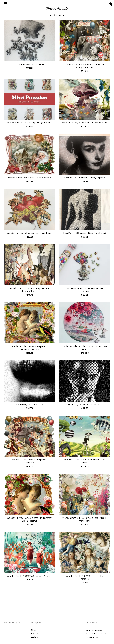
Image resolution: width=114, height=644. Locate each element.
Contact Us (37, 634)
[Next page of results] (62, 594)
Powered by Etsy (94, 637)
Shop (34, 630)
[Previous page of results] (52, 594)
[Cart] (111, 5)
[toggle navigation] (5, 4)
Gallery (35, 637)
